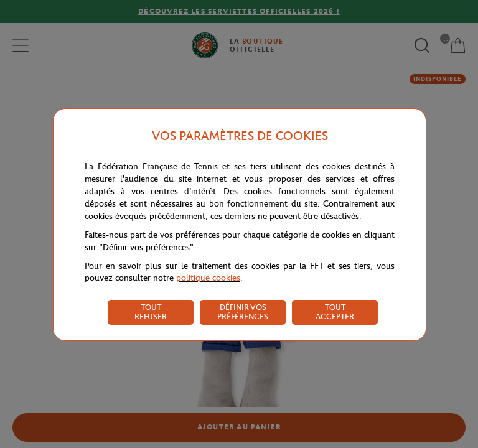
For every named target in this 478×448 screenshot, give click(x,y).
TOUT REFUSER (151, 312)
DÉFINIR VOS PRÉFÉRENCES (243, 312)
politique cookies (208, 278)
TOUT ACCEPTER (335, 312)
